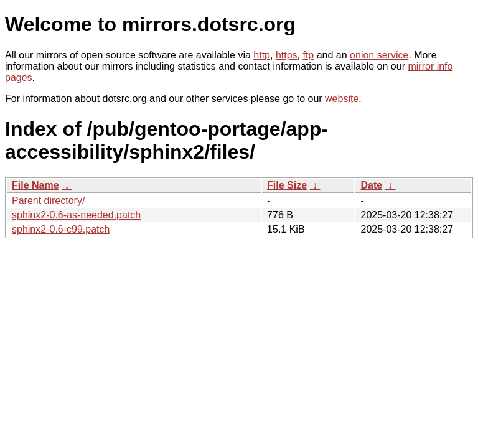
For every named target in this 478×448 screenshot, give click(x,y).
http (262, 55)
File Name (35, 185)
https (287, 55)
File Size (287, 185)
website (342, 99)
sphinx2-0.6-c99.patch (61, 229)
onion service (379, 55)
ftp (308, 55)
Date (371, 185)
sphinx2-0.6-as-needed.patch (76, 215)
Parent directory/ (48, 201)
